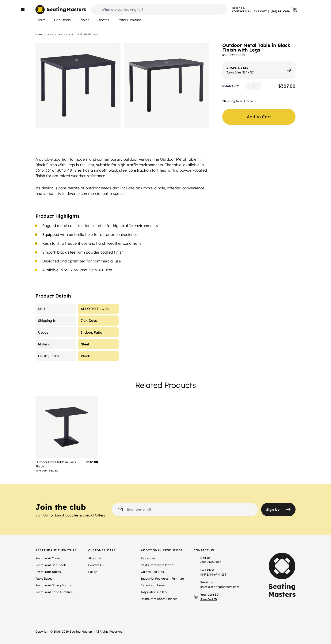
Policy (92, 572)
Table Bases (44, 579)
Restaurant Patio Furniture (54, 592)
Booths (103, 20)
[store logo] (61, 10)
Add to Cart (259, 117)
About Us (95, 558)
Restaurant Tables (48, 572)
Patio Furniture (129, 20)
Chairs (41, 20)
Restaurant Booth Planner (159, 599)
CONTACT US (240, 11)
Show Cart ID (209, 599)
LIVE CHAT (260, 11)
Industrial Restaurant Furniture (162, 579)
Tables (84, 20)
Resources (148, 558)
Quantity (231, 86)
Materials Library (153, 585)
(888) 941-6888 (280, 11)
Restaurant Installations (158, 565)
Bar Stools (62, 20)
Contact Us (96, 565)
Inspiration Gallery (154, 592)
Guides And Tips (152, 572)
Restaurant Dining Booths (54, 585)
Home (39, 34)
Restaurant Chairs (48, 558)
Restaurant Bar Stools (51, 565)
